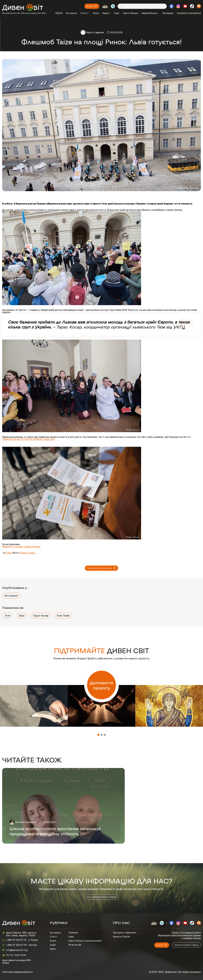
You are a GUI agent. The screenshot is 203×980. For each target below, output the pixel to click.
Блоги (96, 13)
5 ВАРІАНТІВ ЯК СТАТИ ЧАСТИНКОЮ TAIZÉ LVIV (28, 439)
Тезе (7, 616)
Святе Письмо (131, 13)
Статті (85, 13)
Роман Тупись (27, 553)
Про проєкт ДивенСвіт (125, 933)
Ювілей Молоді (150, 13)
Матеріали (168, 13)
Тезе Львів (63, 616)
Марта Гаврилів (95, 33)
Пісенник (73, 933)
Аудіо (53, 945)
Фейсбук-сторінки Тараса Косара (21, 547)
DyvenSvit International (189, 13)
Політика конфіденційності (18, 972)
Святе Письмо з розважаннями (85, 941)
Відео (53, 949)
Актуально (71, 13)
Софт (117, 13)
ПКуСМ (59, 13)
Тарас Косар (41, 616)
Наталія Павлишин (26, 822)
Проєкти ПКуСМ (121, 937)
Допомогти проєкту (102, 685)
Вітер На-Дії (75, 945)
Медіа (106, 13)
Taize (9, 553)
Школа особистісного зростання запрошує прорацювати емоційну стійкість (55, 831)
